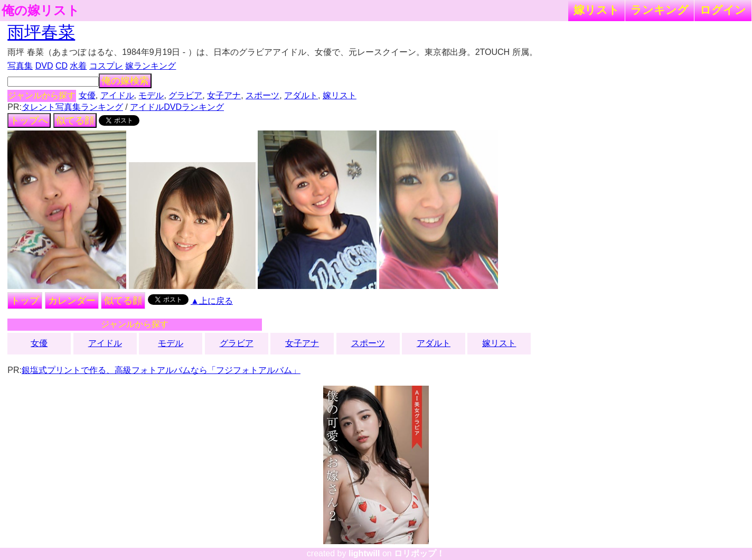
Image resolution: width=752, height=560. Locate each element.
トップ (25, 301)
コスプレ (106, 66)
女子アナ (224, 95)
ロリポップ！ (419, 553)
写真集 (20, 66)
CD (62, 66)
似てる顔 (75, 120)
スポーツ (262, 95)
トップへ (29, 120)
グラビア (185, 95)
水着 (78, 66)
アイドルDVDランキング (177, 107)
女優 (87, 95)
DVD (44, 66)
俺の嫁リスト (41, 11)
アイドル (117, 95)
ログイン (723, 10)
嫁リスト (596, 10)
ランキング (660, 10)
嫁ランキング (151, 66)
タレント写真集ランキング (72, 107)
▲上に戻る (212, 301)
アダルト (301, 95)
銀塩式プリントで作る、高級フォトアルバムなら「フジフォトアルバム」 (161, 370)
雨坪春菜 (41, 32)
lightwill (364, 553)
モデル (151, 95)
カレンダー (72, 301)
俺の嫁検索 (125, 81)
